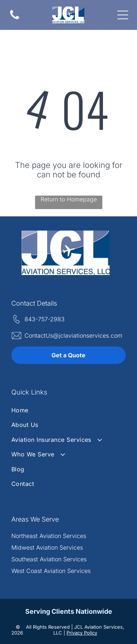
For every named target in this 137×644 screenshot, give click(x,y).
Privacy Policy (82, 633)
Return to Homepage (69, 199)
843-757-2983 (45, 319)
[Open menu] (123, 15)
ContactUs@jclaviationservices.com (73, 335)
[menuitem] (68, 410)
